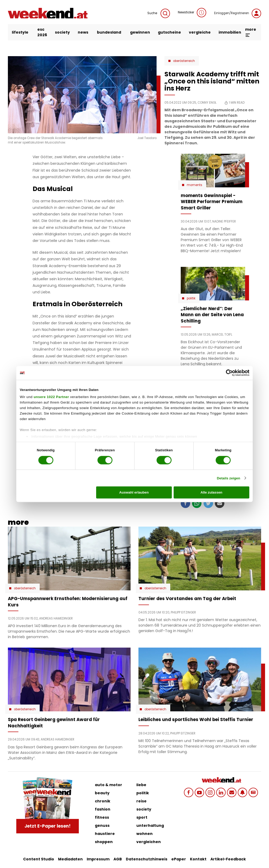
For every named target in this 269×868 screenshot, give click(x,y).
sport (142, 817)
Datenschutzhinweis (147, 859)
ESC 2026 (42, 32)
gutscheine (169, 32)
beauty (102, 793)
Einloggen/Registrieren (238, 13)
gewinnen (140, 32)
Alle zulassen (211, 492)
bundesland (109, 32)
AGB (118, 859)
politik (143, 793)
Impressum (98, 859)
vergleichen (149, 842)
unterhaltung (150, 825)
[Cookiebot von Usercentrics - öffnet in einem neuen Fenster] (226, 373)
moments (195, 185)
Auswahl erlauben (134, 492)
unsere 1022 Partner (51, 397)
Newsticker (192, 13)
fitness (102, 817)
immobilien (230, 32)
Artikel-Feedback (228, 859)
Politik (191, 298)
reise (141, 801)
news (83, 32)
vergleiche (200, 32)
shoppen (104, 842)
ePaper (179, 859)
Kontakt (198, 859)
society (62, 32)
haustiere (105, 834)
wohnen (144, 834)
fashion (103, 809)
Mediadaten (70, 859)
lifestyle (20, 32)
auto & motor (108, 785)
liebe (141, 785)
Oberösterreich (184, 61)
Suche (159, 13)
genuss (102, 825)
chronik (103, 801)
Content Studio (39, 859)
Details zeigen (228, 478)
